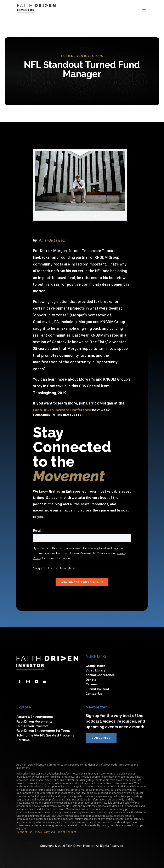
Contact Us (94, 694)
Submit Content (97, 689)
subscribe (101, 738)
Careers (92, 684)
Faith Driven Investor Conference (62, 410)
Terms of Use (24, 832)
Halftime (23, 740)
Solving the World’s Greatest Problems (45, 735)
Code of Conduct (66, 832)
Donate (91, 680)
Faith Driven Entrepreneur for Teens (43, 731)
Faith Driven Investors (32, 726)
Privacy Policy (42, 832)
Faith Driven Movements (34, 722)
